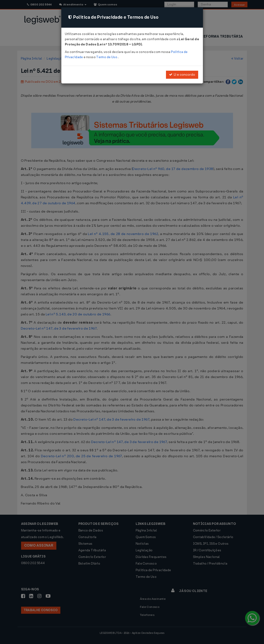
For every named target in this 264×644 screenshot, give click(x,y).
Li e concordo (182, 75)
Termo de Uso (107, 57)
